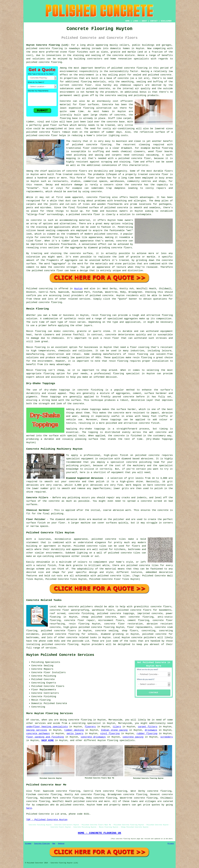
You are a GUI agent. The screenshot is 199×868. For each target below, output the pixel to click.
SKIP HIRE (48, 740)
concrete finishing (81, 613)
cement (30, 267)
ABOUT (144, 21)
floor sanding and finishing (45, 737)
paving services (37, 730)
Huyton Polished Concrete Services (60, 655)
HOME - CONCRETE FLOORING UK (99, 833)
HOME (128, 21)
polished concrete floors (58, 631)
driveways (151, 730)
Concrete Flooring (42, 844)
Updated (61, 844)
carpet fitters (148, 727)
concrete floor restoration (123, 624)
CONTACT (154, 21)
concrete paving (133, 737)
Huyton (78, 289)
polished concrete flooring (97, 627)
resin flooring (119, 361)
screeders (167, 737)
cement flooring (138, 620)
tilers (117, 727)
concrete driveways (93, 737)
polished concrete (38, 48)
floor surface (59, 125)
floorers (90, 727)
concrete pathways (38, 734)
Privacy (171, 844)
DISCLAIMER (166, 21)
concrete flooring (99, 145)
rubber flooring (147, 734)
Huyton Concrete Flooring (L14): (48, 45)
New (54, 844)
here (29, 808)
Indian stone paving (114, 730)
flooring (89, 108)
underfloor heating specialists (47, 727)
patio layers (75, 734)
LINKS (136, 21)
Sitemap (28, 844)
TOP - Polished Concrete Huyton (47, 820)
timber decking (74, 730)
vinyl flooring (110, 734)
